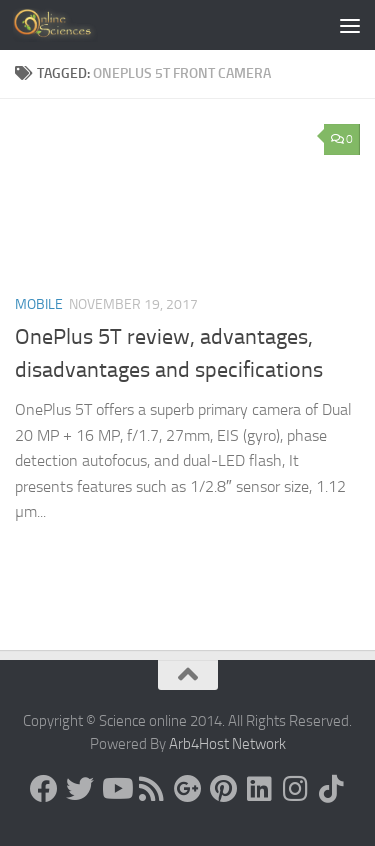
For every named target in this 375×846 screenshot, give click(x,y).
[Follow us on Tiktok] (332, 789)
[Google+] (188, 789)
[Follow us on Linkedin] (260, 789)
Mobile (39, 304)
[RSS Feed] (152, 789)
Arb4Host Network (227, 744)
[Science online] (44, 789)
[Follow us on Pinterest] (224, 789)
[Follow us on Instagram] (296, 789)
